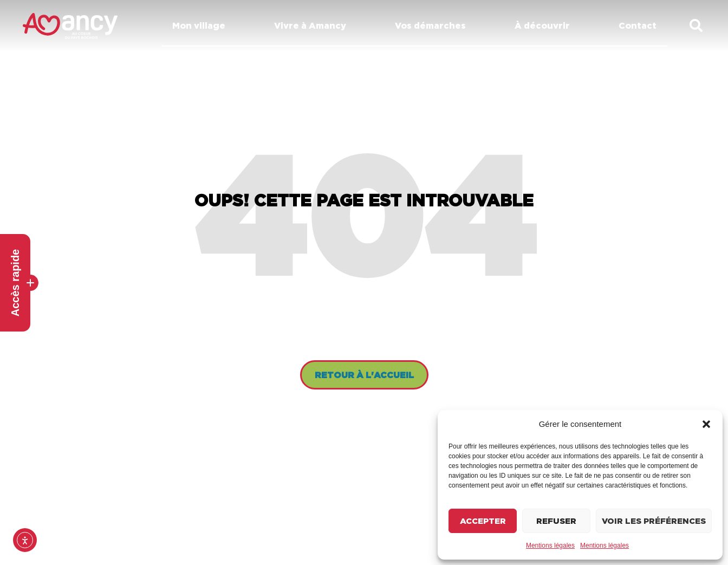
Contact (638, 25)
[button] (706, 424)
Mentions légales (550, 545)
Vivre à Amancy (313, 25)
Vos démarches (433, 25)
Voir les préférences (654, 521)
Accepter (483, 521)
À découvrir (545, 25)
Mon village (201, 25)
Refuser (556, 521)
